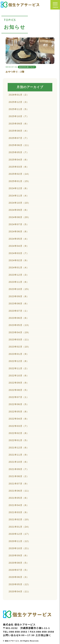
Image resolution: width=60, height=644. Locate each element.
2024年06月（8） (19, 231)
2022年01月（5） (19, 440)
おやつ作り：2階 (15, 72)
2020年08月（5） (19, 563)
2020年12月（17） (19, 534)
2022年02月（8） (19, 433)
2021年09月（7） (19, 469)
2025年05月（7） (19, 152)
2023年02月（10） (19, 347)
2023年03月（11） (19, 340)
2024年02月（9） (19, 260)
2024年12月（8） (19, 188)
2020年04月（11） (19, 591)
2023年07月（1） (19, 311)
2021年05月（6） (19, 498)
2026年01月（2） (19, 95)
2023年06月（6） (19, 318)
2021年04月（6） (19, 505)
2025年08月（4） (19, 131)
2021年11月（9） (19, 455)
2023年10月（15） (19, 289)
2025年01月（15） (19, 181)
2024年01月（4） (19, 268)
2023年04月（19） (19, 332)
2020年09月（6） (19, 555)
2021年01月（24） (19, 527)
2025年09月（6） (19, 124)
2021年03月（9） (19, 512)
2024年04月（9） (19, 246)
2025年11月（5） (19, 109)
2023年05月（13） (19, 325)
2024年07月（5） (19, 224)
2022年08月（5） (19, 390)
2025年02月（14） (19, 174)
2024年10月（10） (19, 203)
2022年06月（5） (19, 404)
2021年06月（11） (19, 491)
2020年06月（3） (19, 577)
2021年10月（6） (19, 462)
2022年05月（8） (19, 412)
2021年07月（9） (19, 484)
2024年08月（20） (19, 217)
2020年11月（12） (19, 541)
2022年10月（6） (19, 376)
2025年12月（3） (19, 102)
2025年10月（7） (19, 116)
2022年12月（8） (19, 361)
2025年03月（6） (19, 167)
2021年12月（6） (19, 448)
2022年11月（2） (19, 368)
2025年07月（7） (19, 138)
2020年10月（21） (19, 548)
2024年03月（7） (19, 253)
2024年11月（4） (19, 196)
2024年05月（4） (19, 239)
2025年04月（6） (19, 160)
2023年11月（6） (19, 282)
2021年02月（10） (19, 519)
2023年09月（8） (19, 296)
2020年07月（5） (19, 570)
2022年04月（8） (19, 419)
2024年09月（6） (19, 210)
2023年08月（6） (19, 304)
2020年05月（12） (19, 584)
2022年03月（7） (19, 426)
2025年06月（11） (19, 145)
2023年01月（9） (19, 354)
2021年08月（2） (19, 476)
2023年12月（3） (19, 275)
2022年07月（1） (19, 397)
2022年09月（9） (19, 383)
